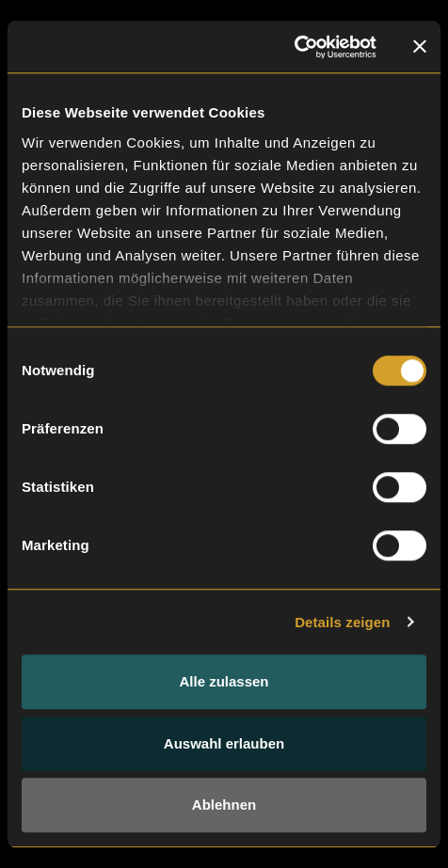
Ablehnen (224, 805)
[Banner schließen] (420, 47)
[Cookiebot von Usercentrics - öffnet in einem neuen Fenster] (294, 47)
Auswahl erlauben (224, 743)
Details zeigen (342, 622)
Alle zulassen (224, 681)
